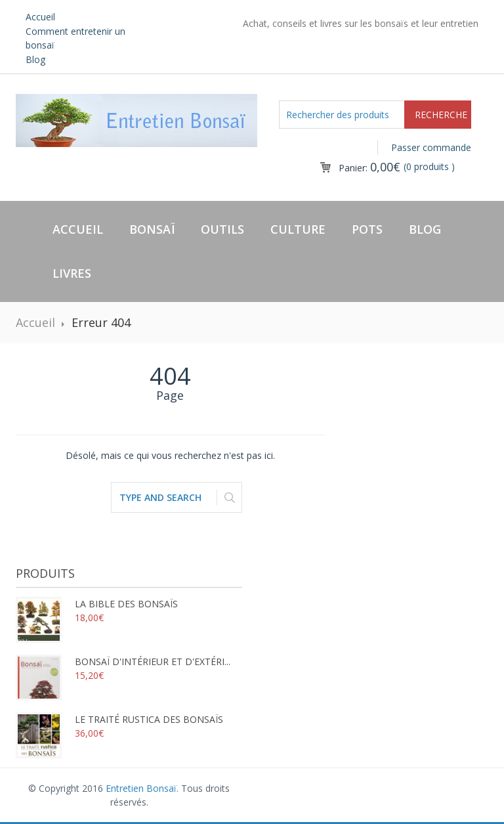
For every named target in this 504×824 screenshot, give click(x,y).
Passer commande (431, 147)
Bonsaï (152, 229)
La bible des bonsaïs (97, 604)
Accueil (40, 17)
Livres (72, 273)
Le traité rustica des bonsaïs (119, 719)
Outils (222, 229)
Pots (367, 229)
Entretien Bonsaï (141, 788)
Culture (298, 229)
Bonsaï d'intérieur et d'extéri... (123, 661)
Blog (35, 59)
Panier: (369, 168)
